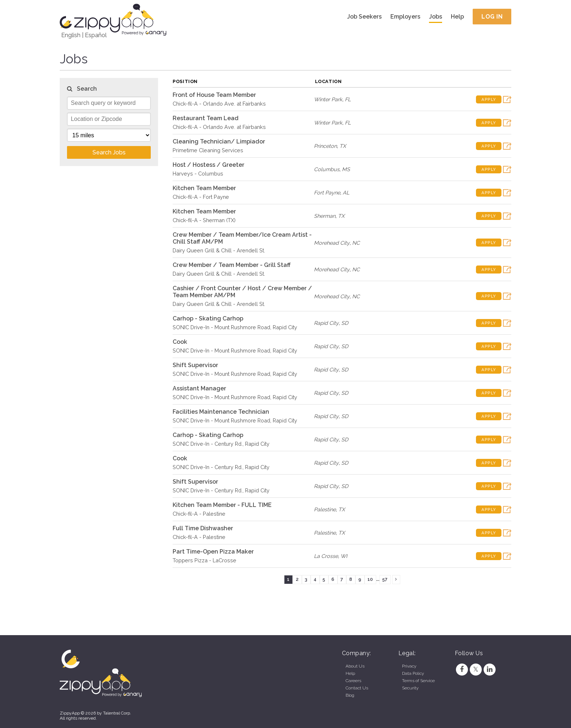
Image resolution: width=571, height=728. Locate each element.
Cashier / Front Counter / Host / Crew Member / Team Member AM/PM (242, 292)
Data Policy (413, 673)
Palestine (325, 509)
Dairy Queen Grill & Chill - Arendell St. (219, 250)
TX (343, 146)
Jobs (436, 17)
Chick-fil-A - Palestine (199, 514)
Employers (405, 17)
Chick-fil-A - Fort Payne (201, 197)
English (71, 35)
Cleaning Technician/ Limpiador (219, 141)
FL (348, 99)
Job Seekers (364, 17)
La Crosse (326, 556)
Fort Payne (327, 192)
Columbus (327, 169)
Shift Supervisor (195, 365)
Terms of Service (418, 681)
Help (457, 17)
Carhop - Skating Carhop (208, 318)
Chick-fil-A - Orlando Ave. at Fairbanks (219, 104)
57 (385, 579)
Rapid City (326, 323)
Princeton (325, 146)
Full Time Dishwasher (203, 528)
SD (345, 323)
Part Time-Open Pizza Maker (213, 552)
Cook (180, 342)
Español (96, 35)
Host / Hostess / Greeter (208, 165)
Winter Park (328, 99)
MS (346, 169)
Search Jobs (109, 152)
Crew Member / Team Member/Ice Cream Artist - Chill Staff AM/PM (242, 238)
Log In (492, 17)
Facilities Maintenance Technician (221, 412)
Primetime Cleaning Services (208, 150)
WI (344, 556)
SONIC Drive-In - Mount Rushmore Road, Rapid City (235, 327)
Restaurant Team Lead (206, 118)
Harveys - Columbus (198, 174)
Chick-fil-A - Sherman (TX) (204, 220)
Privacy (409, 666)
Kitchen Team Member (204, 188)
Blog (350, 695)
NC (356, 243)
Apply (489, 99)
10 (370, 579)
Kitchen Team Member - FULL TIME (222, 505)
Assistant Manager (199, 388)
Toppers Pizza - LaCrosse (204, 560)
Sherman (325, 216)
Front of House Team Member (214, 95)
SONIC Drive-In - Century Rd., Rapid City (221, 444)
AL (346, 192)
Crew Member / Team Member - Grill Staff (232, 265)
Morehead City (332, 243)
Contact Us (357, 688)
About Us (355, 666)
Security (410, 688)
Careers (353, 681)
